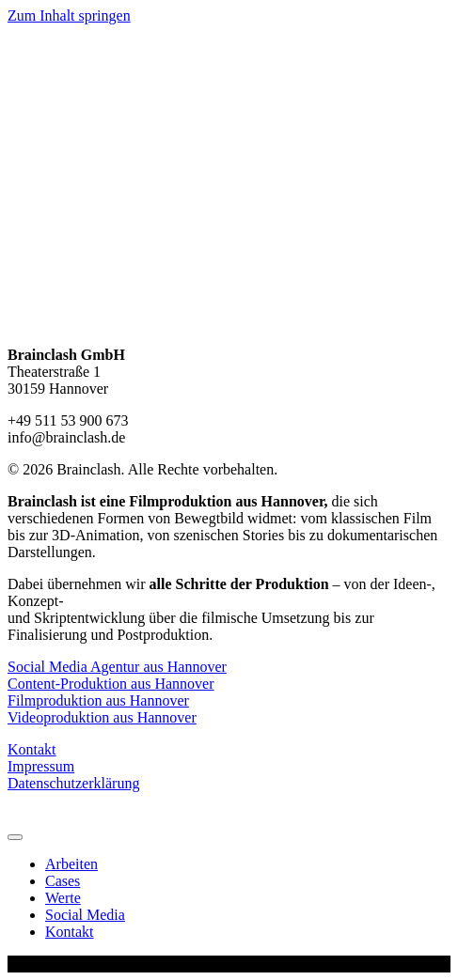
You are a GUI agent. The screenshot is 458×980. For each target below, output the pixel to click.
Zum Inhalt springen (69, 16)
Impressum (41, 766)
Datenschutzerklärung (73, 783)
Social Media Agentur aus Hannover (117, 667)
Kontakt (32, 749)
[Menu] (15, 837)
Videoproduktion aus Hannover (102, 717)
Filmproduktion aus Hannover (98, 700)
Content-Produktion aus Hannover (111, 684)
